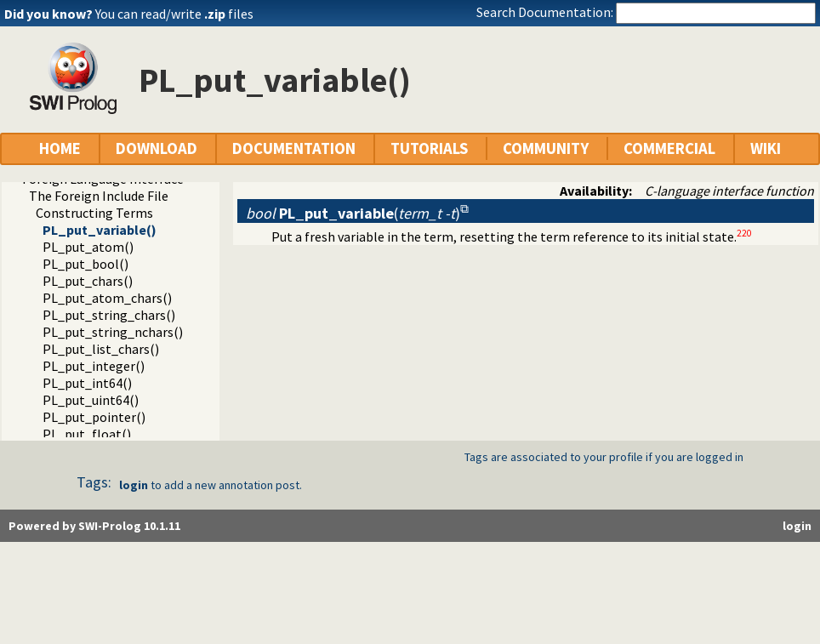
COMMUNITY (546, 148)
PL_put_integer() (94, 366)
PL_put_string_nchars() (113, 332)
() (353, 213)
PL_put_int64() (87, 383)
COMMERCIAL (669, 148)
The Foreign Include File (99, 196)
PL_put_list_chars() (101, 349)
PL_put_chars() (88, 281)
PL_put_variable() (100, 230)
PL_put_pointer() (94, 417)
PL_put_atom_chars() (107, 298)
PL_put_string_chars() (109, 315)
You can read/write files (174, 14)
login (134, 485)
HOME (60, 148)
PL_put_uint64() (91, 400)
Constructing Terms (94, 213)
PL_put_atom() (88, 247)
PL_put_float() (87, 434)
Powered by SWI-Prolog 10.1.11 (94, 526)
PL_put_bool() (85, 264)
